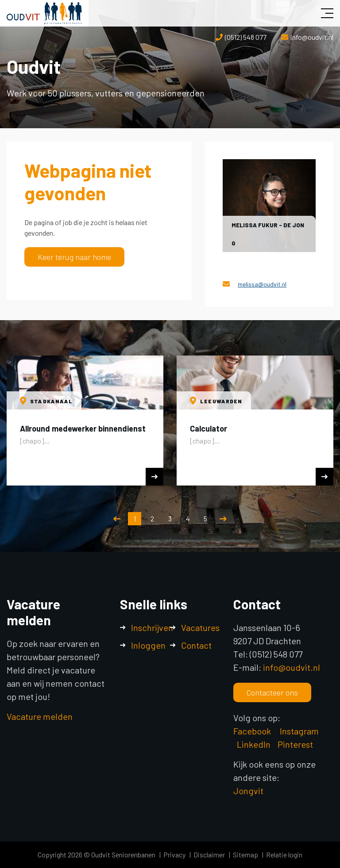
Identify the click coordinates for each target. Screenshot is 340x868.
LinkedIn (254, 744)
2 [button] (152, 518)
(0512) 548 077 (246, 37)
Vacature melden (40, 716)
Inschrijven (152, 627)
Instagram (300, 731)
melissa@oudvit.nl (262, 284)
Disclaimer (209, 855)
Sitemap (245, 855)
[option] (85, 421)
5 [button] (205, 518)
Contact (196, 645)
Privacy (174, 855)
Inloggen (148, 645)
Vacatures (200, 627)
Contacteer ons (272, 692)
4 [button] (188, 518)
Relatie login (284, 855)
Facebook (252, 731)
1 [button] (135, 518)
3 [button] (170, 518)
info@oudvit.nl (312, 37)
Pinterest (295, 744)
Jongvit (248, 791)
